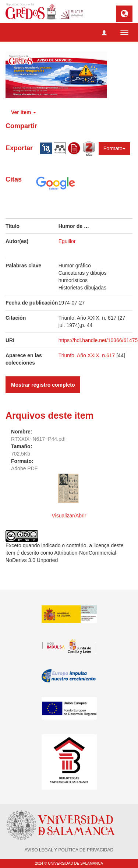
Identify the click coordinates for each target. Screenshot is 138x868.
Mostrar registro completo (43, 385)
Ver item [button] (24, 112)
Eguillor (67, 241)
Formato (114, 148)
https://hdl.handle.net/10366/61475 (98, 340)
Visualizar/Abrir (69, 516)
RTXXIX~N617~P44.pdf (38, 439)
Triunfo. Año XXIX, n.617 (87, 355)
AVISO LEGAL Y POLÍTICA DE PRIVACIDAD (69, 850)
